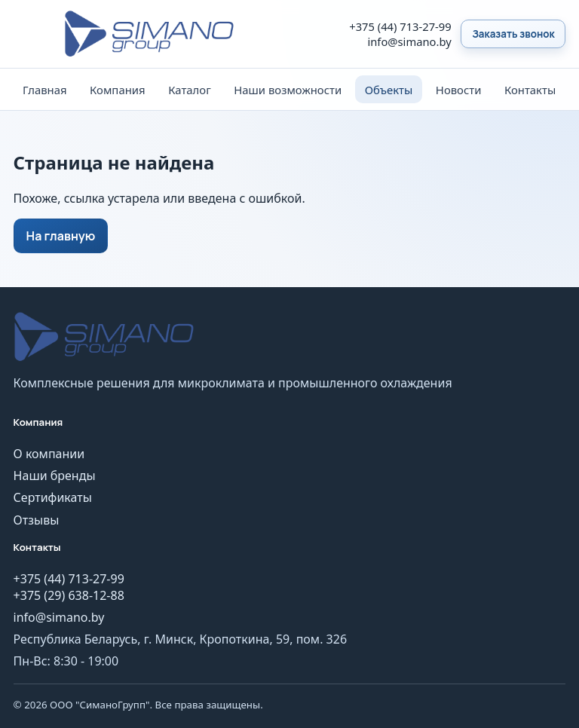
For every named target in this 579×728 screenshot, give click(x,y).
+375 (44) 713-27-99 (400, 26)
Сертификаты (53, 497)
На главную (61, 236)
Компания (118, 90)
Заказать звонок (513, 34)
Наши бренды (55, 476)
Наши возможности (288, 90)
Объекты (389, 90)
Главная (45, 90)
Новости (459, 90)
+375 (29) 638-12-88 (69, 595)
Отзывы (37, 520)
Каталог (190, 90)
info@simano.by (409, 41)
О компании (49, 454)
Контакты (530, 90)
